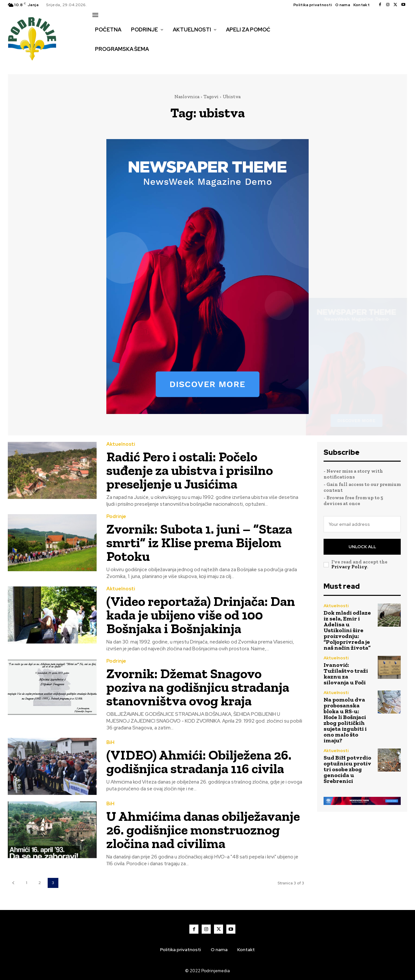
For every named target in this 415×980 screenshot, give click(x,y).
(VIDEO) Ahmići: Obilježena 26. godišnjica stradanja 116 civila (199, 762)
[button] (100, 63)
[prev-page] (13, 883)
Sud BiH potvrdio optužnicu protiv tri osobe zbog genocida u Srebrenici (347, 769)
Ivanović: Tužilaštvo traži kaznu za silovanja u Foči (346, 674)
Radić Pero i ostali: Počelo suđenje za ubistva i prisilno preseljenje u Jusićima (190, 470)
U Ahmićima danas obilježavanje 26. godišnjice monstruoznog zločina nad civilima (203, 830)
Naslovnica (187, 97)
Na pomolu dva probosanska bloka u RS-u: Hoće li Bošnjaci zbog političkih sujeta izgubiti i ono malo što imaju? (345, 720)
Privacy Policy (349, 567)
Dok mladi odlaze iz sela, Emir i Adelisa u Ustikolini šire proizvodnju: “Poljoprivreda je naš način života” (347, 630)
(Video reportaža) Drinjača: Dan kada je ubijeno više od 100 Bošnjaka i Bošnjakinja (201, 615)
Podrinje (116, 517)
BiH (110, 743)
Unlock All (362, 547)
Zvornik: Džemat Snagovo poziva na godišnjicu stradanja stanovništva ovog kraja (198, 687)
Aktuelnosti (121, 444)
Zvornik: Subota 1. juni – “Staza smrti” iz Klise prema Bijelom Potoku (199, 543)
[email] (362, 524)
